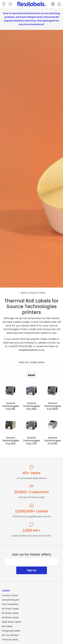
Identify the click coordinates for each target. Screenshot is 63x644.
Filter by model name (32, 362)
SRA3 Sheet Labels (11, 622)
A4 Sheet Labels (10, 609)
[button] (4, 4)
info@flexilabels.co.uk (31, 350)
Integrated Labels (11, 631)
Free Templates (10, 604)
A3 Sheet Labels (10, 617)
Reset (32, 375)
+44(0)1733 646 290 (20, 346)
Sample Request (11, 600)
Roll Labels (7, 626)
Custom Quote (10, 595)
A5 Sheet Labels (10, 613)
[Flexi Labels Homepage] (31, 4)
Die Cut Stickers (10, 635)
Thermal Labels (10, 640)
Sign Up (31, 570)
